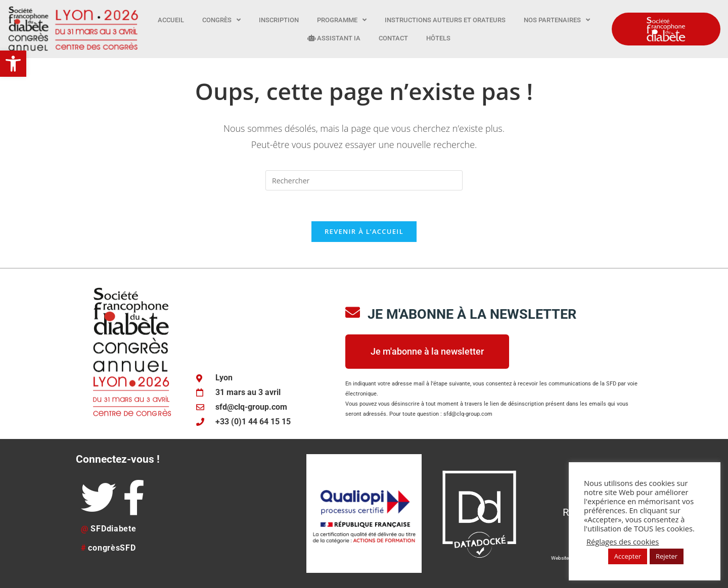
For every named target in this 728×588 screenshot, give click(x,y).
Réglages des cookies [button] (623, 542)
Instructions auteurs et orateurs (445, 20)
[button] (13, 64)
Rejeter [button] (667, 556)
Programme (342, 20)
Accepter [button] (628, 556)
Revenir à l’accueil (364, 231)
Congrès (221, 20)
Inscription (279, 20)
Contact (393, 38)
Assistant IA (334, 38)
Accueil (171, 20)
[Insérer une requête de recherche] (364, 180)
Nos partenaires (557, 20)
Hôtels (438, 38)
